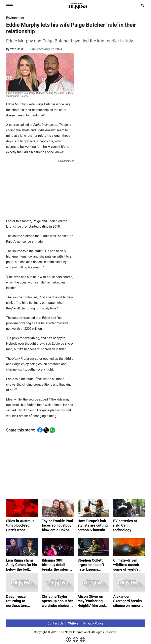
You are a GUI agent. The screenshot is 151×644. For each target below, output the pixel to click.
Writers (73, 623)
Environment (15, 18)
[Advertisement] (40, 188)
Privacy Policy (93, 623)
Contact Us (55, 623)
